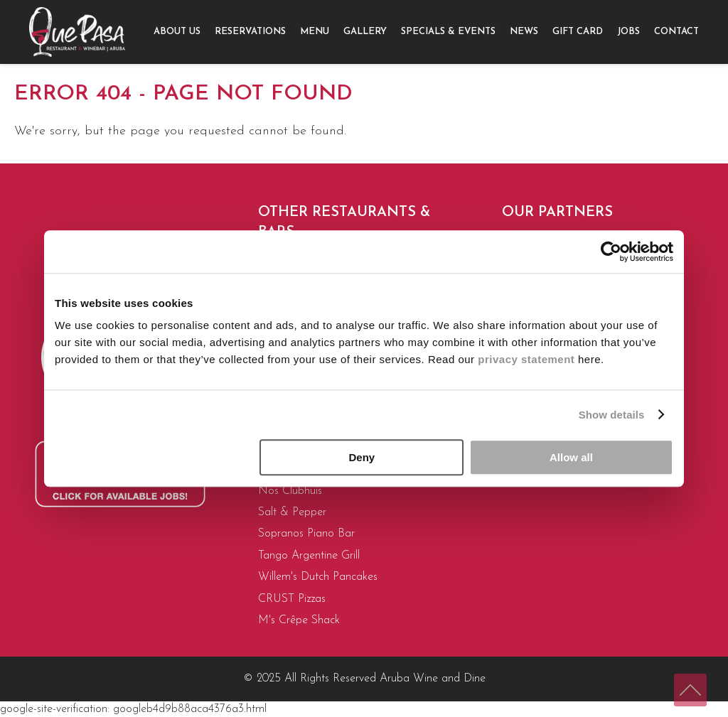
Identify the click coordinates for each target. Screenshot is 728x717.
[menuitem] (177, 32)
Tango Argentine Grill (309, 556)
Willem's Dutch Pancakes (318, 577)
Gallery (365, 32)
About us (177, 32)
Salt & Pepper (292, 512)
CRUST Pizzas (292, 599)
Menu (315, 32)
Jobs (628, 32)
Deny (362, 457)
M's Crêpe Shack (299, 620)
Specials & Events (448, 32)
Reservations (250, 32)
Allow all (571, 457)
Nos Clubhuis (290, 491)
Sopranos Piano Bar (306, 534)
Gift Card (578, 32)
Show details (612, 415)
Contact (676, 32)
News (524, 32)
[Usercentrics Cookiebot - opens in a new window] (611, 252)
